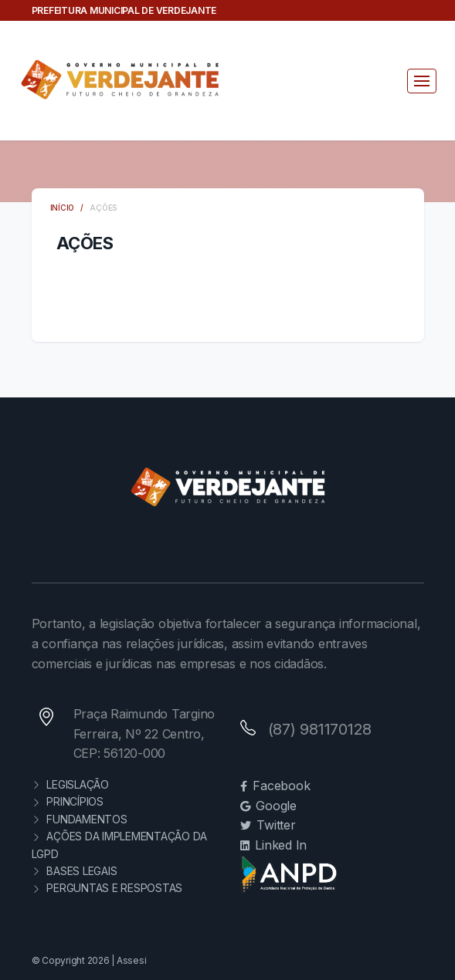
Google (268, 806)
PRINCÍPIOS (68, 801)
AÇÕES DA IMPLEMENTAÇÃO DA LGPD (120, 845)
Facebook (275, 786)
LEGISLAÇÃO (70, 784)
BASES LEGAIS (75, 871)
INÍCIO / (70, 208)
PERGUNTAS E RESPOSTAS (107, 888)
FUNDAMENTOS (80, 819)
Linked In (274, 845)
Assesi (132, 960)
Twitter (268, 825)
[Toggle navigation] (422, 81)
